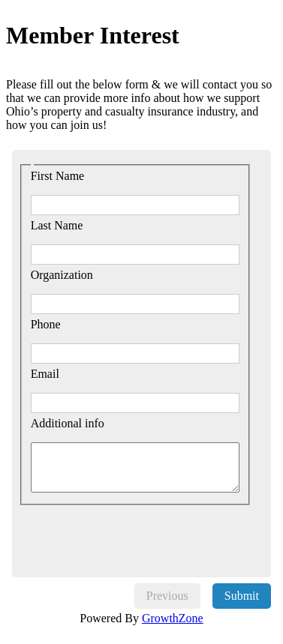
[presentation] (140, 535)
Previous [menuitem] (167, 596)
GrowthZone (173, 618)
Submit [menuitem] (242, 596)
